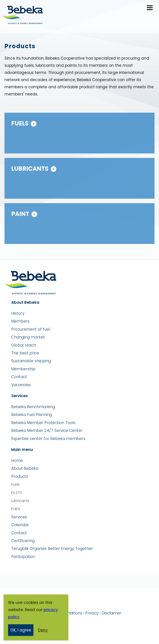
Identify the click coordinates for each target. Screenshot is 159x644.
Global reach (24, 345)
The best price (25, 353)
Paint (20, 214)
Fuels (20, 123)
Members (20, 321)
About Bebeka (25, 468)
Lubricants (30, 169)
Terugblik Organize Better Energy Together (52, 549)
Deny (43, 630)
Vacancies (21, 385)
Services (19, 517)
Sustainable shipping (31, 361)
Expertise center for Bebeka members (48, 439)
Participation (23, 557)
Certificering (23, 541)
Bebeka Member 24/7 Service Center (47, 431)
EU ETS (17, 493)
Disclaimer (112, 613)
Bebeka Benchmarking (33, 407)
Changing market (28, 337)
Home (17, 461)
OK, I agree (21, 630)
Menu (150, 8)
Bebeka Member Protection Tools (43, 423)
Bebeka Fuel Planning (32, 415)
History (18, 313)
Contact (19, 377)
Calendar (20, 525)
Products (20, 476)
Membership (23, 369)
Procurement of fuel (31, 329)
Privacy (92, 613)
